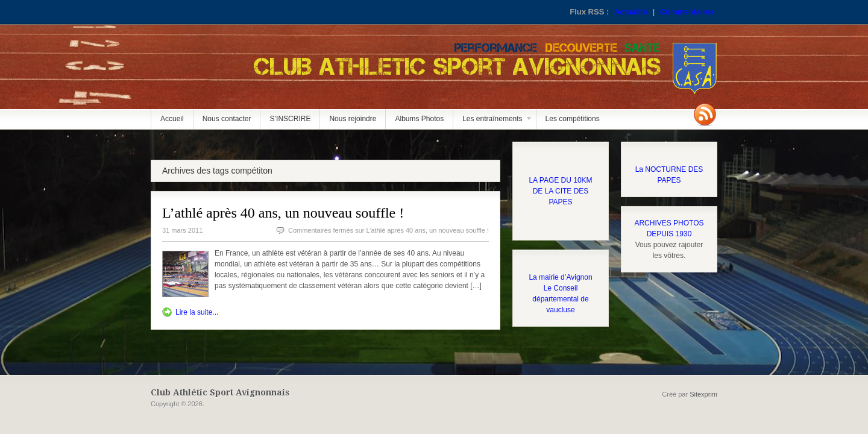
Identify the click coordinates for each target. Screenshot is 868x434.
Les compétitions (573, 119)
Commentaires (687, 12)
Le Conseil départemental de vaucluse (560, 299)
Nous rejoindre (353, 119)
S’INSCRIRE (290, 119)
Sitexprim (703, 394)
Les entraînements (493, 122)
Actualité (631, 12)
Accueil (172, 119)
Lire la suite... (197, 312)
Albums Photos (419, 119)
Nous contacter (227, 119)
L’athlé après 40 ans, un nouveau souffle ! (283, 213)
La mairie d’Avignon (560, 277)
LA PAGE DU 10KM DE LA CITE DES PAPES (560, 191)
